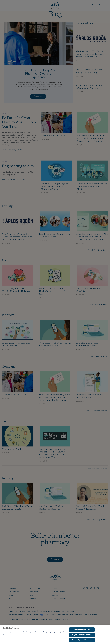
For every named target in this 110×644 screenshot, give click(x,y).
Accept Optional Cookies (82, 641)
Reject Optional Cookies (82, 636)
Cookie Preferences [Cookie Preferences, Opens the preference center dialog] (82, 631)
